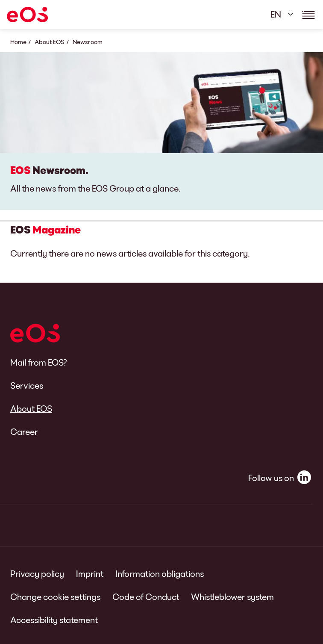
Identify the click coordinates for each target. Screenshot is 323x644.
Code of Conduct (146, 597)
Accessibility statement (54, 620)
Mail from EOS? (39, 362)
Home (18, 42)
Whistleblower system (232, 597)
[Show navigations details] (308, 15)
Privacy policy (37, 573)
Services (27, 385)
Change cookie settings (55, 597)
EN (276, 14)
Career (24, 431)
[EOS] (27, 15)
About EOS (50, 42)
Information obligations (160, 573)
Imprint (90, 573)
